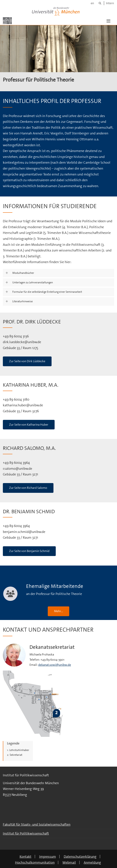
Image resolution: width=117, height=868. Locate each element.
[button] (108, 21)
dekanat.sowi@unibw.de (55, 665)
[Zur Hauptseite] (7, 21)
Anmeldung (92, 862)
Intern (110, 3)
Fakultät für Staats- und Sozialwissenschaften (37, 824)
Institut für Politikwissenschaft (26, 833)
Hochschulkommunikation (35, 862)
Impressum (48, 857)
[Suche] (100, 3)
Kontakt (25, 857)
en (92, 3)
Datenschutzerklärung (80, 857)
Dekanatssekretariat (52, 647)
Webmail (69, 862)
